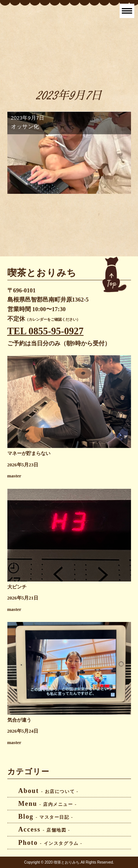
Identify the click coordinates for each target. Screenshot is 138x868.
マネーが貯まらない (29, 453)
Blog (46, 817)
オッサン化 (25, 126)
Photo (50, 843)
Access (44, 829)
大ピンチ (17, 587)
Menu (48, 804)
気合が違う (19, 720)
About (49, 791)
